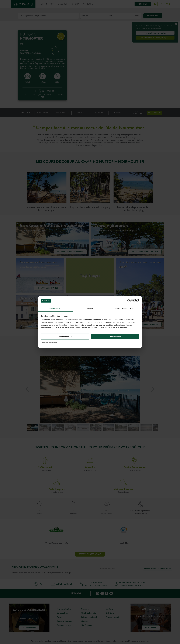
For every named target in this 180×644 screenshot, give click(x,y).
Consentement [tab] (56, 308)
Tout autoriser (115, 336)
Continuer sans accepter (50, 343)
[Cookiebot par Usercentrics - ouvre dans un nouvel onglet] (129, 301)
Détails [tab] (90, 308)
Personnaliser (65, 336)
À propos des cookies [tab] (124, 308)
